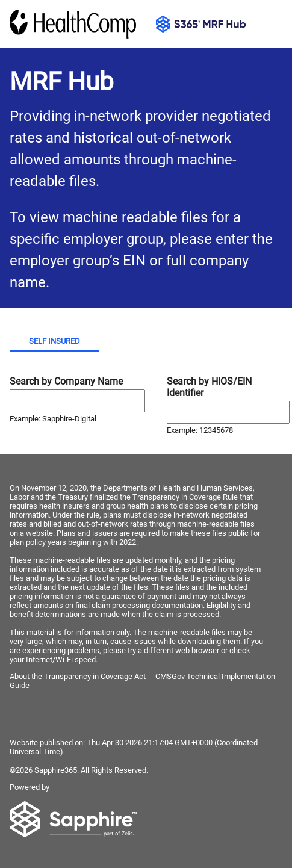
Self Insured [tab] (54, 341)
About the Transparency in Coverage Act (78, 676)
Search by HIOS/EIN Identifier (209, 387)
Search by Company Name (66, 381)
